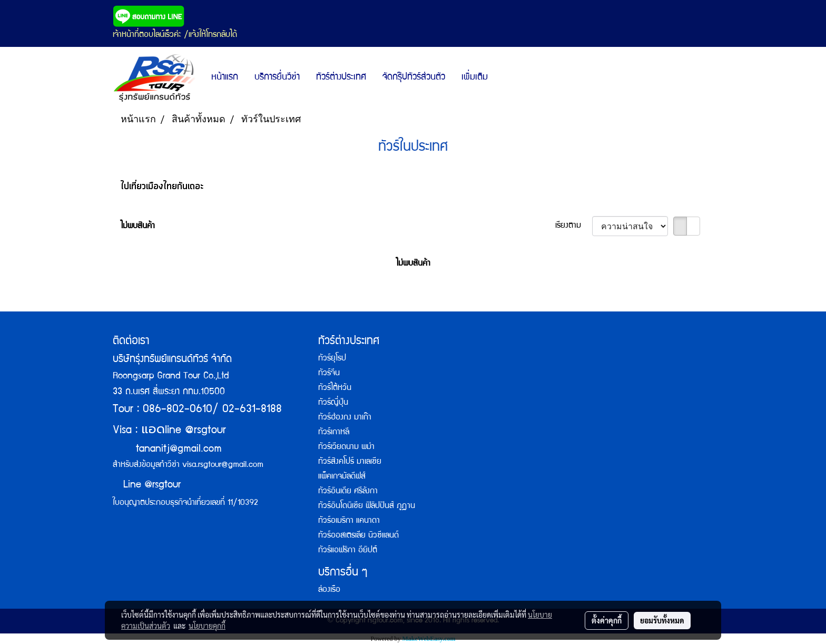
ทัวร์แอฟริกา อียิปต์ (348, 551)
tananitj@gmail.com (179, 450)
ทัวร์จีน (329, 374)
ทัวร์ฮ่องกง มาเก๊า (345, 418)
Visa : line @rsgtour (169, 431)
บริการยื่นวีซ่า (277, 78)
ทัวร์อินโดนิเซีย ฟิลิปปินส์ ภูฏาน (367, 506)
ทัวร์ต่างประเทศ (341, 78)
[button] (505, 78)
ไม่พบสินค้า (138, 227)
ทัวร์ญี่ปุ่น (333, 403)
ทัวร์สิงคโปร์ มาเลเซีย (350, 462)
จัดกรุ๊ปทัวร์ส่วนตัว (414, 78)
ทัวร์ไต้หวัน (335, 388)
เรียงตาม (574, 226)
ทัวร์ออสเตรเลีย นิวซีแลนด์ (358, 536)
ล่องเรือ (329, 590)
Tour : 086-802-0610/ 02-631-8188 (197, 410)
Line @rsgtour (147, 485)
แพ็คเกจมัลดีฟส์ (342, 477)
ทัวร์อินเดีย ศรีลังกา (348, 492)
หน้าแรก (225, 78)
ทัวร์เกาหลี (334, 433)
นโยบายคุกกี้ (207, 626)
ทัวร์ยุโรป (332, 359)
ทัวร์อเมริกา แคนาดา (349, 521)
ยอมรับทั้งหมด (662, 620)
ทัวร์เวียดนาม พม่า (346, 447)
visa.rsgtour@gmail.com (223, 465)
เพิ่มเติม (475, 78)
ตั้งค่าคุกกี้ (607, 620)
